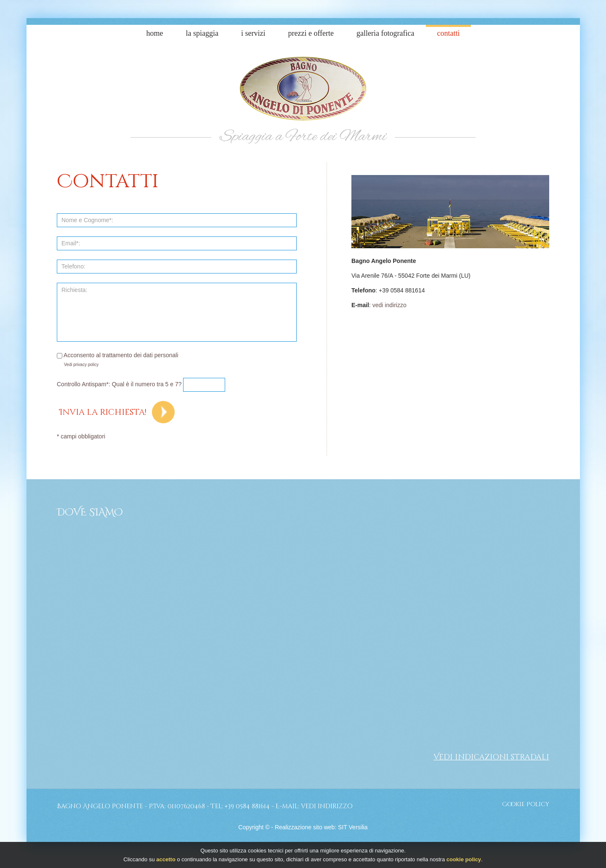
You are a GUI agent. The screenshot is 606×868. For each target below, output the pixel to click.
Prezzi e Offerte (311, 33)
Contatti (449, 33)
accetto (166, 859)
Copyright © (254, 827)
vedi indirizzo (389, 305)
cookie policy (464, 859)
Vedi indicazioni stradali (491, 757)
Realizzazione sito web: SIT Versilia (321, 827)
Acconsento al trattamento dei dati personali (118, 355)
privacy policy (86, 365)
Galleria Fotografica (385, 33)
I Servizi (253, 33)
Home (155, 33)
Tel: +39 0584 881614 (240, 806)
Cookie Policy (526, 804)
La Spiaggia (202, 33)
